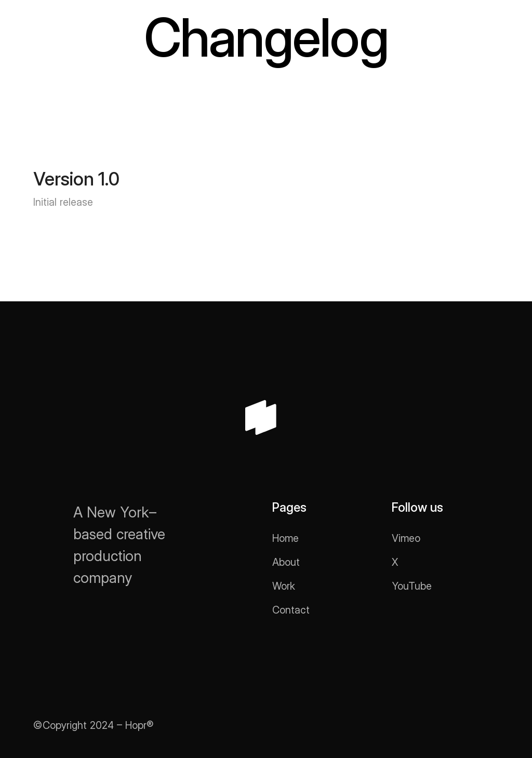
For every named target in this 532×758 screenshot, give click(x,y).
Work (284, 586)
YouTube (412, 586)
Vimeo (406, 538)
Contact (291, 610)
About (286, 562)
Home (285, 538)
